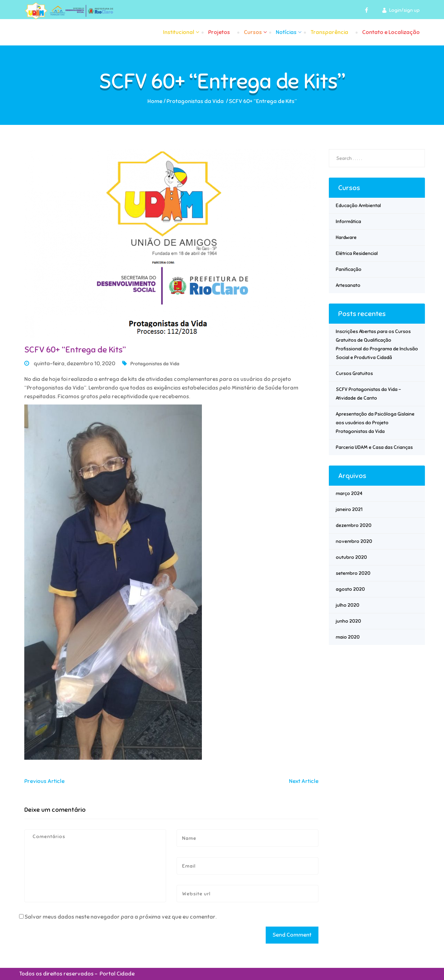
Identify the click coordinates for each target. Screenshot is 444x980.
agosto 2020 (350, 589)
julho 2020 (348, 605)
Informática (348, 221)
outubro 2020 (351, 557)
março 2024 (349, 493)
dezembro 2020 (354, 525)
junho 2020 (348, 621)
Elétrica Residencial (357, 253)
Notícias (286, 32)
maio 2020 (348, 637)
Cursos (253, 32)
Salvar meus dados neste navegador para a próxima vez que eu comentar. (121, 917)
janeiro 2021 (349, 509)
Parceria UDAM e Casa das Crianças (374, 447)
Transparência (329, 32)
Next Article (304, 781)
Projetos (219, 32)
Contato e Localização (391, 32)
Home (155, 101)
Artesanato (348, 285)
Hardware (346, 237)
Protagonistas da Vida (195, 101)
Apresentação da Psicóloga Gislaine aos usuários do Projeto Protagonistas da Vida (375, 423)
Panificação (349, 269)
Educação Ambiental (358, 206)
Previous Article (44, 781)
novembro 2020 (354, 541)
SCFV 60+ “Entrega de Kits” (75, 350)
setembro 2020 (353, 573)
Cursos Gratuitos (354, 373)
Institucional (179, 32)
